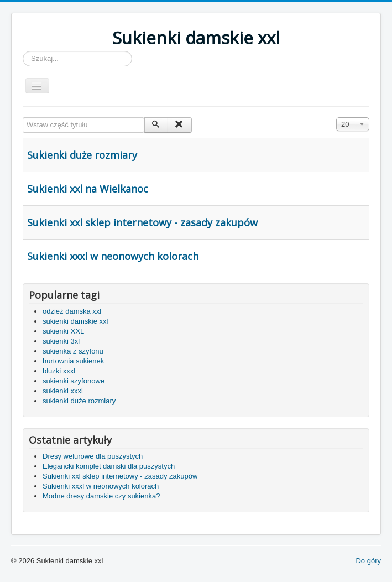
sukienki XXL (63, 331)
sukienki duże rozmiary (79, 401)
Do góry (368, 561)
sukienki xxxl (63, 391)
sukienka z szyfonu (73, 351)
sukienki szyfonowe (74, 381)
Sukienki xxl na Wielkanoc (88, 189)
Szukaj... (23, 51)
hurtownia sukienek (73, 361)
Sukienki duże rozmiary (82, 155)
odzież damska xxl (72, 311)
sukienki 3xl (61, 341)
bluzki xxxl (59, 371)
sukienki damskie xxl (75, 321)
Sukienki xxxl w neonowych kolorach (113, 256)
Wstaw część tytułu (23, 118)
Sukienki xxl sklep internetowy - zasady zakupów (142, 222)
